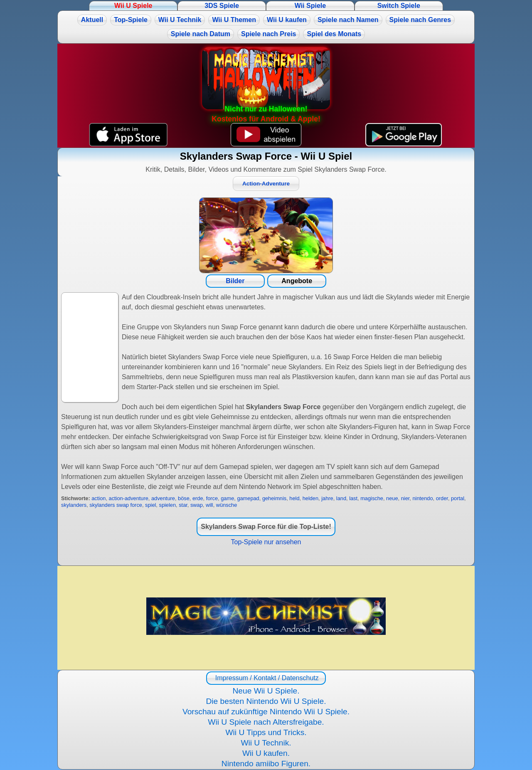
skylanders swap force (116, 505)
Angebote (297, 281)
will (209, 505)
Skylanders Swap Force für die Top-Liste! (266, 527)
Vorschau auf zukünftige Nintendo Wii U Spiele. (266, 712)
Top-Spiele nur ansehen (266, 542)
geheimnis (274, 498)
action (99, 498)
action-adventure (129, 498)
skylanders (74, 505)
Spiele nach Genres (420, 20)
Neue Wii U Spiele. (266, 691)
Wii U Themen (234, 20)
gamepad (248, 498)
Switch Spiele (399, 6)
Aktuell (92, 20)
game (227, 498)
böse (184, 498)
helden (310, 498)
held (294, 498)
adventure (163, 498)
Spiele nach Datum (201, 34)
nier (405, 498)
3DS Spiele (222, 6)
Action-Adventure (266, 184)
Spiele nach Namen (348, 20)
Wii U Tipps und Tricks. (266, 732)
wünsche (227, 505)
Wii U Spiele (133, 6)
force (212, 498)
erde (198, 498)
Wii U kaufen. (266, 753)
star (183, 505)
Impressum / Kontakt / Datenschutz (266, 678)
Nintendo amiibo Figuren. (266, 764)
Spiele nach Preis (269, 34)
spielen (167, 505)
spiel (150, 505)
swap (197, 505)
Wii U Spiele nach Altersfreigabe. (266, 722)
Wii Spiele (310, 6)
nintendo (422, 498)
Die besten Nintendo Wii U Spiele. (266, 701)
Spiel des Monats (334, 34)
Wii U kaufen (287, 20)
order (442, 498)
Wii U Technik (180, 20)
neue (392, 498)
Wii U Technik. (266, 743)
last (353, 498)
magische (372, 498)
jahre (327, 498)
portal (458, 498)
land (341, 498)
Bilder (235, 281)
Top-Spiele (131, 20)
